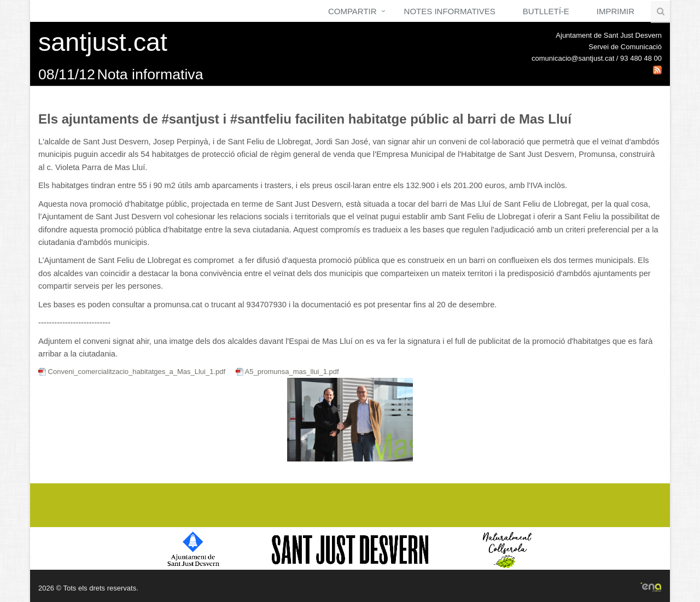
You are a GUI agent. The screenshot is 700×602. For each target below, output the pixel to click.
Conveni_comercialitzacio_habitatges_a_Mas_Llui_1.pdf (133, 372)
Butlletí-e (546, 11)
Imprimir (616, 11)
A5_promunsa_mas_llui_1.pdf (287, 372)
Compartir (352, 11)
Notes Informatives (450, 11)
